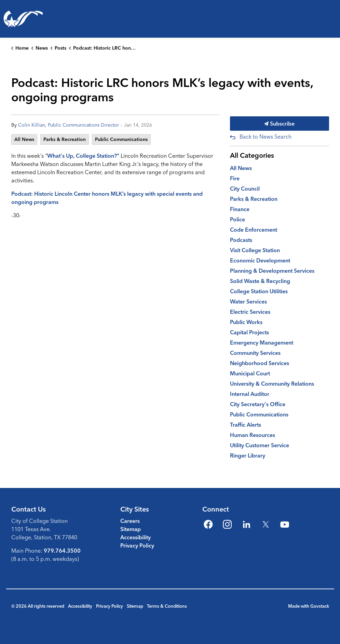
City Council (245, 189)
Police (237, 219)
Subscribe (280, 124)
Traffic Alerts (246, 425)
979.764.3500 (62, 551)
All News (24, 139)
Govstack (320, 606)
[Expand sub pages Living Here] (38, 56)
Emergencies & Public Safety (164, 56)
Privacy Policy (137, 545)
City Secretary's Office (258, 404)
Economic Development (260, 260)
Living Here (15, 56)
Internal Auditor (250, 394)
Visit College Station (255, 250)
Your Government (310, 56)
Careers (130, 521)
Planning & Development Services (272, 271)
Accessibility (135, 537)
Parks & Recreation (65, 139)
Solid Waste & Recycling (260, 281)
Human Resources (253, 435)
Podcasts (241, 240)
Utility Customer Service (260, 445)
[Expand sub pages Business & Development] (281, 56)
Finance (240, 209)
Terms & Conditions (167, 606)
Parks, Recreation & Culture (77, 56)
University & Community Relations (272, 384)
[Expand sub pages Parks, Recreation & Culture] (120, 56)
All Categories (252, 155)
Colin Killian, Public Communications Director (69, 125)
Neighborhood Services (260, 363)
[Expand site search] (331, 84)
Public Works (246, 322)
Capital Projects (249, 332)
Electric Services (250, 312)
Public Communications (121, 139)
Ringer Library (248, 455)
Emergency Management (262, 343)
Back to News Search (266, 137)
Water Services (248, 301)
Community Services (255, 353)
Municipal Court (250, 373)
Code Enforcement (254, 230)
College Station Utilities (259, 291)
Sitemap (131, 529)
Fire (235, 178)
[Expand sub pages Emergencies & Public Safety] (205, 56)
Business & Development (236, 56)
